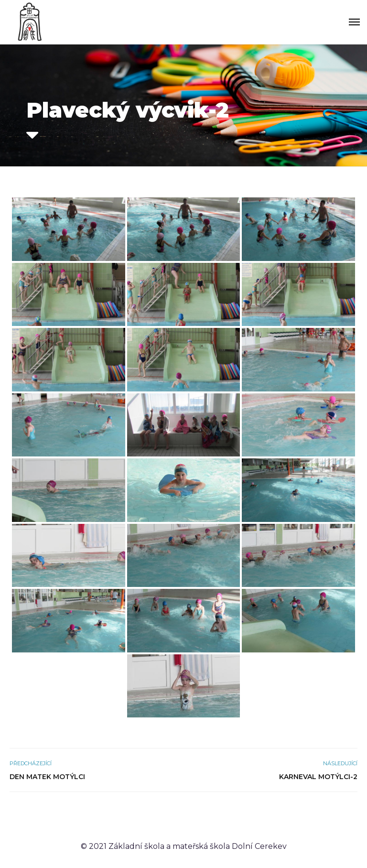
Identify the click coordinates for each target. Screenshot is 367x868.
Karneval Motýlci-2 (318, 777)
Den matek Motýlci (47, 777)
